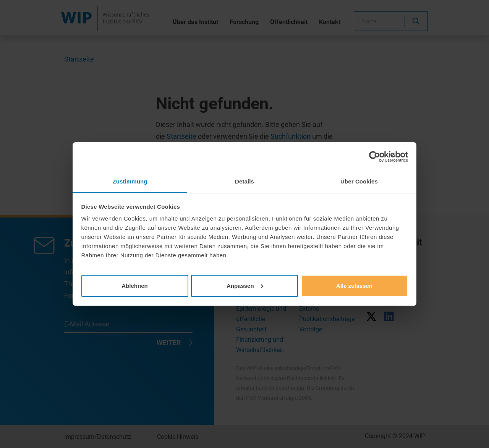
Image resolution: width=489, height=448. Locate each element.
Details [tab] (244, 181)
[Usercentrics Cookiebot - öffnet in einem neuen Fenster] (375, 157)
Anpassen (245, 286)
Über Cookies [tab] (359, 181)
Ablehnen (134, 286)
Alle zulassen (354, 286)
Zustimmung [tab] (130, 181)
